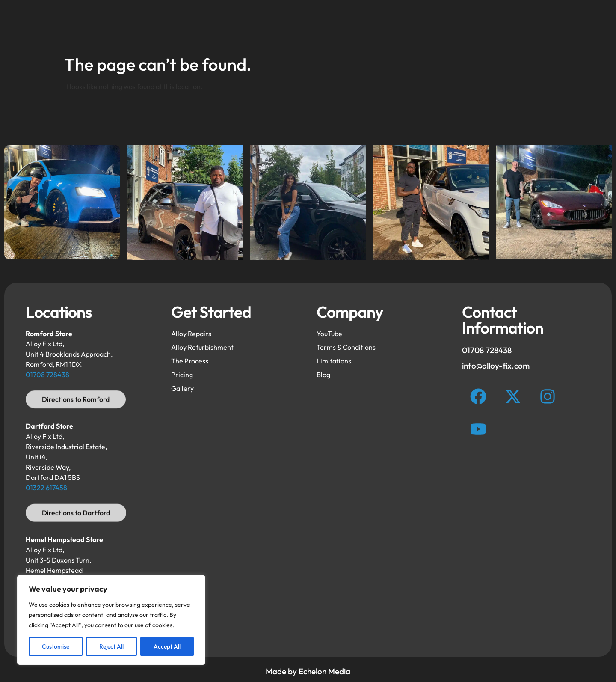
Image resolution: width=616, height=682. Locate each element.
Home (167, 24)
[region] (111, 620)
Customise (56, 646)
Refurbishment (225, 24)
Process (423, 24)
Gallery (374, 24)
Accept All (167, 646)
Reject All (111, 646)
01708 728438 (47, 375)
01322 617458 (46, 488)
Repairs (286, 24)
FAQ (330, 24)
